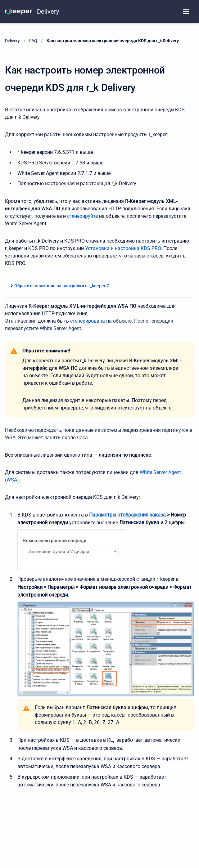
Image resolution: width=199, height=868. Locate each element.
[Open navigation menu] (186, 11)
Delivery (48, 11)
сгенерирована (88, 321)
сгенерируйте (82, 216)
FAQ (33, 41)
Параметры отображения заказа (127, 515)
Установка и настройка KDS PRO (123, 248)
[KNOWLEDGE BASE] (18, 11)
